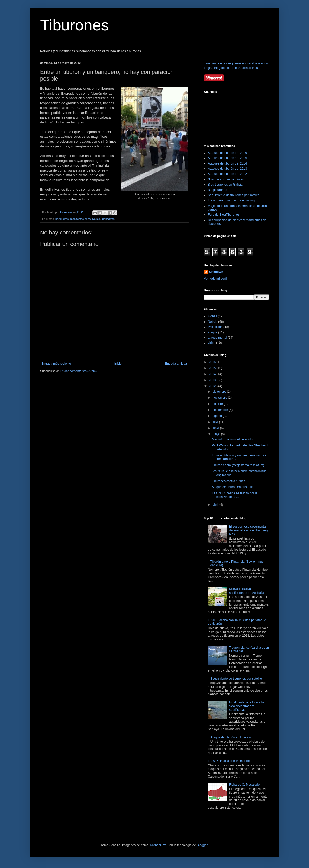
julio (216, 422)
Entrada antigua (176, 364)
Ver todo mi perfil (216, 279)
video (212, 343)
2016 (213, 362)
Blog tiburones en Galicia (225, 185)
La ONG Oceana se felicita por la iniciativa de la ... (235, 495)
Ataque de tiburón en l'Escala (231, 737)
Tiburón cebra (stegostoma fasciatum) (238, 465)
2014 (213, 374)
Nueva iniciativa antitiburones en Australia (247, 591)
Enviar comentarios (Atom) (78, 371)
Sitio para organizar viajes (226, 179)
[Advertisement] (227, 116)
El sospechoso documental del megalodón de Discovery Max (249, 530)
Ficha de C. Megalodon (245, 785)
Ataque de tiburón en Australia (233, 487)
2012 (213, 386)
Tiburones (75, 25)
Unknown (216, 272)
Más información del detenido (232, 439)
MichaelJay (158, 845)
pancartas (108, 219)
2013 (213, 380)
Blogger (202, 845)
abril (216, 505)
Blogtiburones (217, 190)
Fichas (212, 316)
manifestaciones (80, 219)
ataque (213, 332)
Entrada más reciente (56, 364)
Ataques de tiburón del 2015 (227, 158)
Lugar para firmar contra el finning (231, 200)
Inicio (118, 364)
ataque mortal (217, 338)
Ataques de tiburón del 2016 (227, 153)
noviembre (220, 398)
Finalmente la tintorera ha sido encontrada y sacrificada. (247, 706)
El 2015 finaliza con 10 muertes (230, 761)
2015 (213, 368)
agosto (218, 416)
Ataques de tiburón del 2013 (227, 169)
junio (216, 428)
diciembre (220, 392)
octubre (218, 404)
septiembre (221, 410)
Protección (215, 327)
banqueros (62, 219)
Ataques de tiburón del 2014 (227, 163)
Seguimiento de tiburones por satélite (234, 195)
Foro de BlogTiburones (224, 215)
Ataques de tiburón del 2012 (227, 174)
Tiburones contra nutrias (228, 481)
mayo (217, 434)
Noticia (96, 219)
